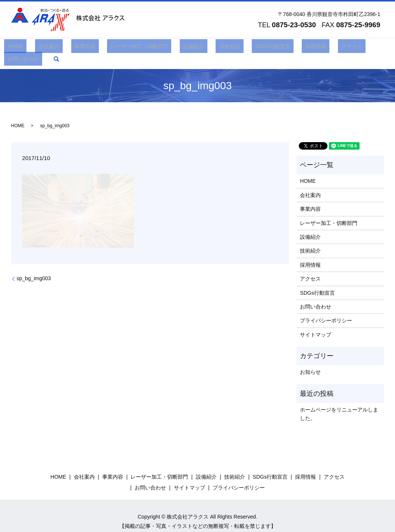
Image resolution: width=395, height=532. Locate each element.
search (372, 48)
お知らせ (310, 361)
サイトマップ (316, 323)
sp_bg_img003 (34, 267)
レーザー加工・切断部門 (129, 48)
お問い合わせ (342, 48)
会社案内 (52, 48)
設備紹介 (176, 48)
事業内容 (82, 48)
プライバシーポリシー (326, 309)
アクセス (307, 48)
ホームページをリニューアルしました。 (339, 403)
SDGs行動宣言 (242, 48)
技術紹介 (206, 48)
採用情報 (278, 48)
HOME (26, 48)
